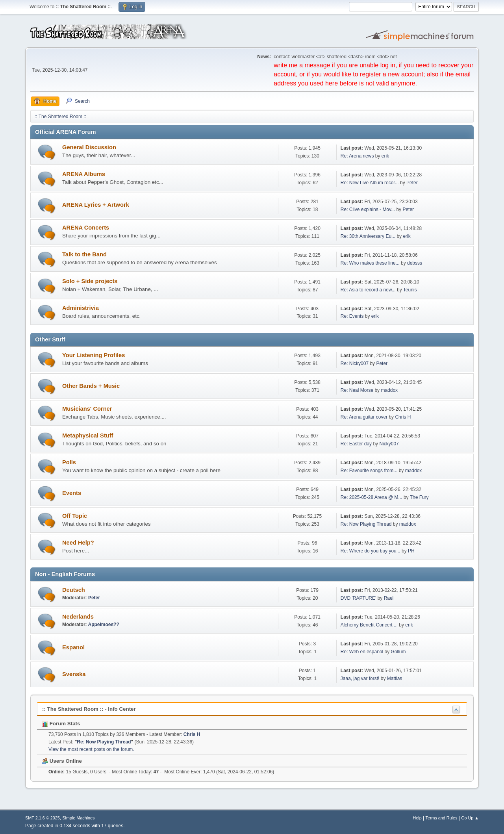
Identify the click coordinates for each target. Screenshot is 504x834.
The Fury (419, 497)
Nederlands (78, 617)
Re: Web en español (362, 652)
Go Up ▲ (470, 818)
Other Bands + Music (91, 386)
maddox (389, 390)
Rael (389, 598)
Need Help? (78, 543)
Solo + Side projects (90, 281)
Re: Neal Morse (357, 390)
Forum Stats (61, 724)
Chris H (403, 417)
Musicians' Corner (87, 409)
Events (72, 493)
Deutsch (74, 590)
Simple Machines (78, 818)
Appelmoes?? (103, 625)
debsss (415, 263)
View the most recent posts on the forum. (91, 749)
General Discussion (89, 147)
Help (417, 818)
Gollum (398, 652)
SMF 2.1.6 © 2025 (43, 818)
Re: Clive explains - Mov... (368, 209)
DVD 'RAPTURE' (359, 598)
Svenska (74, 674)
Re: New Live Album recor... (370, 183)
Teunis (410, 290)
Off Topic (75, 516)
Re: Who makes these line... (370, 263)
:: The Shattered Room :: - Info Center (89, 709)
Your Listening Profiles (94, 355)
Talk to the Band (84, 254)
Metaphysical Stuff (88, 436)
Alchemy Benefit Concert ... (369, 625)
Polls (69, 462)
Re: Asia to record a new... (368, 290)
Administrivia (81, 308)
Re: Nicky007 (355, 363)
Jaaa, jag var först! (360, 678)
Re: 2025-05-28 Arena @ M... (372, 497)
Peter (412, 183)
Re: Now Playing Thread (366, 524)
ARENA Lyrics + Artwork (96, 205)
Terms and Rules (442, 818)
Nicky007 (389, 444)
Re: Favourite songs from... (369, 471)
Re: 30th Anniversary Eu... (368, 236)
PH (411, 551)
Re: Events (352, 316)
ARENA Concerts (86, 228)
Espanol (73, 647)
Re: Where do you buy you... (371, 551)
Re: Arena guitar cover (364, 417)
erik (385, 156)
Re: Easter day (356, 444)
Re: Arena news (357, 156)
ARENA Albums (84, 174)
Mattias (395, 678)
